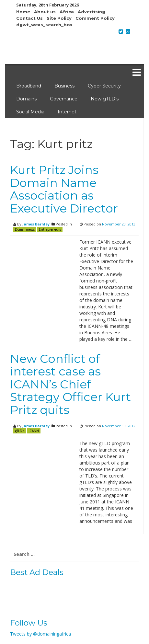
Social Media (30, 112)
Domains (26, 99)
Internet (67, 112)
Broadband (29, 86)
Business (64, 86)
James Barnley (36, 224)
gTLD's (20, 431)
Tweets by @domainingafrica (40, 634)
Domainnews (25, 229)
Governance (64, 99)
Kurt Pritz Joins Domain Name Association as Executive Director (64, 189)
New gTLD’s (105, 99)
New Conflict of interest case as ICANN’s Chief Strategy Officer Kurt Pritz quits (70, 384)
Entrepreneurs (50, 229)
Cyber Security (104, 86)
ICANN (34, 431)
